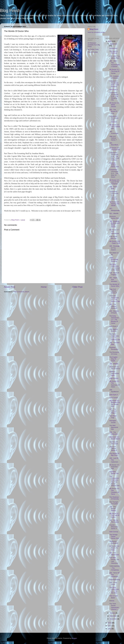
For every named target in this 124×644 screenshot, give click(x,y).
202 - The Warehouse (114, 554)
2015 (110, 41)
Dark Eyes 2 (114, 89)
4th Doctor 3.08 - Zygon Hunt (115, 242)
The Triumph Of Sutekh (114, 503)
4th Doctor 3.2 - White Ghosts (115, 105)
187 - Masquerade (114, 209)
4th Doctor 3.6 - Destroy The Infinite (115, 204)
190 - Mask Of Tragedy (114, 274)
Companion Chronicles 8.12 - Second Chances (114, 195)
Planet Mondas (93, 52)
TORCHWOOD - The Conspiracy (115, 568)
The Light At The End (113, 52)
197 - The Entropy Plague (113, 411)
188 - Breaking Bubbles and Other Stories (114, 224)
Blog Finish (10, 11)
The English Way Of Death (113, 359)
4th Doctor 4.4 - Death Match (115, 438)
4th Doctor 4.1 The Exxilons (115, 368)
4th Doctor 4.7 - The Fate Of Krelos (115, 515)
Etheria (112, 601)
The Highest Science (113, 330)
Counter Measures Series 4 (114, 527)
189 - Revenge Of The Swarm (114, 248)
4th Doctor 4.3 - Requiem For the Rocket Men (115, 403)
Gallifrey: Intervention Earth (114, 373)
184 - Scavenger (114, 132)
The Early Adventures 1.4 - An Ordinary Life (115, 337)
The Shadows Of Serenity (114, 498)
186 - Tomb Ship (113, 188)
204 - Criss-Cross (113, 583)
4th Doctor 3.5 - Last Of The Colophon (115, 182)
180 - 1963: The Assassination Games (115, 64)
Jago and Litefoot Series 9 (113, 448)
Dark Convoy (114, 532)
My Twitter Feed (93, 49)
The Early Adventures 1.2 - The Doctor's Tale (115, 299)
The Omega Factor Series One (114, 536)
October (113, 613)
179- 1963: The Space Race (115, 57)
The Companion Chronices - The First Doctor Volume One (114, 481)
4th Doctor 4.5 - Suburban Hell (115, 467)
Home (44, 287)
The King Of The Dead (114, 443)
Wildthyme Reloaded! (114, 542)
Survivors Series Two (114, 472)
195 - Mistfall (114, 364)
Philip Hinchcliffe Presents (114, 259)
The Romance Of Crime (114, 353)
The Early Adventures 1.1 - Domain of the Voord (115, 267)
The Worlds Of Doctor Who (114, 285)
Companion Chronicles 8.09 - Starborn (114, 119)
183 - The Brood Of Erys (113, 111)
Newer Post (10, 287)
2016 (110, 623)
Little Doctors (114, 378)
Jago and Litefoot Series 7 (113, 138)
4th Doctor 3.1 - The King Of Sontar (115, 71)
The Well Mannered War (114, 427)
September (114, 44)
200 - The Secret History (113, 509)
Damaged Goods (113, 422)
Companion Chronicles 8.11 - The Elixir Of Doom (114, 173)
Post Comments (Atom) (21, 292)
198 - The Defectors (113, 433)
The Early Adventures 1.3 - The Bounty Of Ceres (114, 320)
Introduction (113, 48)
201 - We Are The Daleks (114, 521)
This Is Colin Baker (114, 597)
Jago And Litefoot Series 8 (113, 291)
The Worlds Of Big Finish (114, 454)
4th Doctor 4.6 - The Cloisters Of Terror (115, 491)
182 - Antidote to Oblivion (114, 77)
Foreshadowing (115, 580)
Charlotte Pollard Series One (114, 165)
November (114, 616)
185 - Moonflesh (114, 144)
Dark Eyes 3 (114, 326)
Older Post (77, 287)
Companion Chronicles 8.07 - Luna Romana (114, 84)
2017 (110, 626)
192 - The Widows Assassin (113, 306)
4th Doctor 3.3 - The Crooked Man (115, 127)
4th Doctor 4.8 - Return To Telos (115, 548)
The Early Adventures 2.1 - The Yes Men (114, 590)
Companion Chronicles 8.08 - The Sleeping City (114, 96)
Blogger (74, 638)
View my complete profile (96, 32)
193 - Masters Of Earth (114, 312)
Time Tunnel (114, 398)
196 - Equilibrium (114, 391)
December (114, 619)
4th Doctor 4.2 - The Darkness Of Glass (115, 384)
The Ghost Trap (113, 417)
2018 (110, 629)
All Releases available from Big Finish (94, 45)
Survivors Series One (114, 217)
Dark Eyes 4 (114, 395)
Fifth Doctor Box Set (113, 237)
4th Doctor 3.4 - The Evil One (115, 149)
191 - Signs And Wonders (113, 280)
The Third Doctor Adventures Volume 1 (114, 606)
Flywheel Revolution (114, 348)
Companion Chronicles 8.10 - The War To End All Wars (114, 156)
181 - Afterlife (114, 213)
